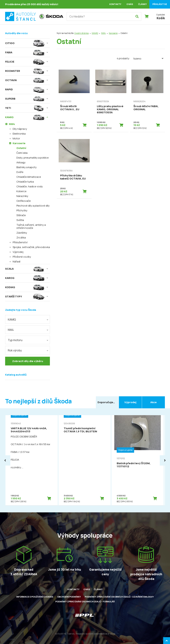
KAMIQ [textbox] (12, 320)
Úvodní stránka (81, 33)
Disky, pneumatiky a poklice (33, 158)
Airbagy (21, 162)
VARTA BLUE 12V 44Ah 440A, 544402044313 (29, 430)
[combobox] (28, 319)
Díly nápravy (20, 129)
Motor (16, 138)
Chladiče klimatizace (29, 177)
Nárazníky (22, 196)
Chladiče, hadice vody (30, 186)
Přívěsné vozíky (22, 257)
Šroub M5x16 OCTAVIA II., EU (70, 108)
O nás (130, 4)
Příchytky (22, 210)
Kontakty (115, 4)
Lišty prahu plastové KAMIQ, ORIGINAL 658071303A (110, 109)
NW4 (103, 33)
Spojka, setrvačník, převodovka (31, 247)
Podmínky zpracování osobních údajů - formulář (85, 602)
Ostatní (21, 148)
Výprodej (18, 252)
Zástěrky (22, 233)
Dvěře (20, 172)
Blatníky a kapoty (26, 167)
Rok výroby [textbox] (15, 350)
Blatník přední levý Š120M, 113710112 (134, 465)
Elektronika (19, 134)
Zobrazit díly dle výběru (28, 361)
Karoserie (113, 33)
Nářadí (16, 261)
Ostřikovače (24, 201)
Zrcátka (21, 237)
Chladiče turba (25, 182)
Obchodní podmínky (69, 597)
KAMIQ (95, 33)
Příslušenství (20, 242)
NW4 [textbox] (11, 330)
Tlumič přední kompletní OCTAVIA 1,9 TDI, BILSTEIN (80, 430)
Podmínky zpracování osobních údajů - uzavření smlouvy (119, 597)
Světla (20, 220)
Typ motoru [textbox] (15, 340)
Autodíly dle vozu (16, 33)
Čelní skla (22, 153)
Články (142, 4)
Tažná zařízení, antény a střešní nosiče (31, 226)
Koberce (21, 191)
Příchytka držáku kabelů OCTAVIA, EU (73, 177)
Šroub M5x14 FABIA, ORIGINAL (146, 108)
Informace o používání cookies (35, 597)
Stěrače (21, 215)
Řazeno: (149, 58)
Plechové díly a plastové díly (33, 206)
